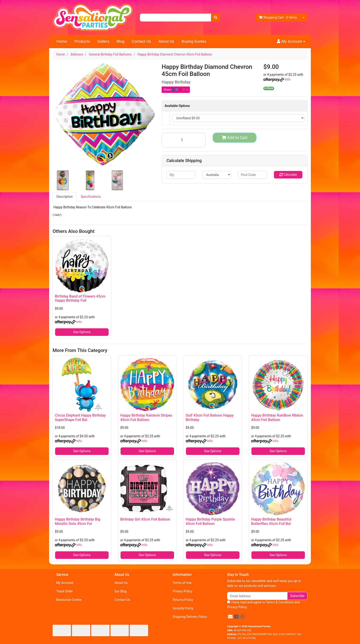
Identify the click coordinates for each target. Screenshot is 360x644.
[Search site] (216, 18)
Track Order (65, 591)
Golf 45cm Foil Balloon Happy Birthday (210, 418)
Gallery (103, 41)
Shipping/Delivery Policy (190, 617)
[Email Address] (257, 596)
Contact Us (141, 41)
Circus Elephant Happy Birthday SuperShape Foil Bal (80, 418)
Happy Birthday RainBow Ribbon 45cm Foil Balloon (277, 418)
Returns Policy (183, 600)
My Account (65, 583)
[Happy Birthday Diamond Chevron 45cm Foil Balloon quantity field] (184, 140)
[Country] (217, 175)
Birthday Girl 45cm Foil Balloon (145, 519)
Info (288, 79)
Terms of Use (182, 583)
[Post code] (252, 175)
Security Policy (183, 608)
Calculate (288, 175)
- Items (278, 18)
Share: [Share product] (175, 90)
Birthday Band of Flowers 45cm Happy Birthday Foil (80, 298)
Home (62, 41)
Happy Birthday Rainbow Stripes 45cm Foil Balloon (146, 418)
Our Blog (121, 591)
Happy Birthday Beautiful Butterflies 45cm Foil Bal (271, 521)
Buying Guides (194, 41)
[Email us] (230, 617)
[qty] (181, 175)
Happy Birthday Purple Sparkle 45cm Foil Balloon (210, 521)
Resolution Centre (69, 600)
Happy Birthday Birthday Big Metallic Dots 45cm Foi (77, 521)
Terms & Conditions (280, 602)
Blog (121, 41)
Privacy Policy (183, 591)
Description (65, 197)
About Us (166, 41)
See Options (82, 332)
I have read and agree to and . (263, 605)
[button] (291, 42)
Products (82, 41)
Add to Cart (235, 138)
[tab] (65, 197)
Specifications (91, 197)
